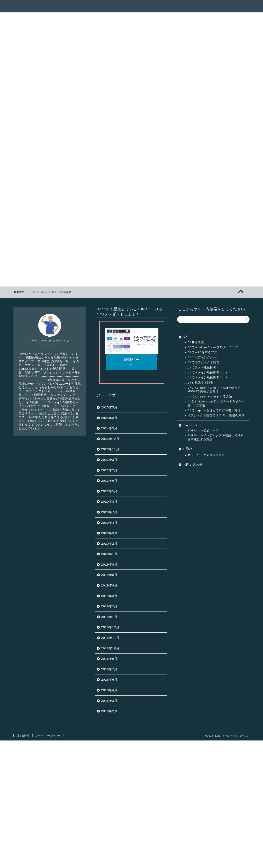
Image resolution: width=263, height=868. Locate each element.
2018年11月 (110, 638)
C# (186, 336)
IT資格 (188, 449)
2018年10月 (110, 648)
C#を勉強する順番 (200, 383)
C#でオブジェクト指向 (204, 362)
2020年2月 (109, 544)
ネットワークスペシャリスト (208, 455)
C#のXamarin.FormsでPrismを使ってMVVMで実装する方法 (214, 389)
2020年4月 (109, 523)
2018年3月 (109, 701)
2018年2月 (109, 711)
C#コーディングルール (204, 357)
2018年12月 (110, 627)
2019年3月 (109, 596)
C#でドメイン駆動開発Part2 (208, 377)
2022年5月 (109, 491)
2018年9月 (109, 659)
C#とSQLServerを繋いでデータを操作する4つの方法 (216, 403)
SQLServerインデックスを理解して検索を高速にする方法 (216, 437)
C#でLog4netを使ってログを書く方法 (214, 410)
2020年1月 (109, 554)
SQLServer (192, 425)
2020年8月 (109, 501)
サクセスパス (154, 6)
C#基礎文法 (196, 342)
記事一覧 (128, 6)
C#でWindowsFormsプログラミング (213, 347)
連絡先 (232, 6)
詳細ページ (131, 362)
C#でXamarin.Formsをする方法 (210, 397)
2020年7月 (109, 512)
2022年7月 (109, 470)
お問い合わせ (193, 464)
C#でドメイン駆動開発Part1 (208, 373)
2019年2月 (109, 606)
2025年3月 (109, 418)
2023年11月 (110, 449)
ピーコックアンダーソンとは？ (196, 6)
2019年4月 (109, 585)
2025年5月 (109, 407)
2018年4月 (109, 690)
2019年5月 (109, 575)
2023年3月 (109, 460)
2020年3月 (109, 533)
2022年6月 (109, 481)
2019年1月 (109, 617)
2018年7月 (109, 669)
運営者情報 (23, 736)
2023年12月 (110, 439)
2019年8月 (109, 564)
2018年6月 (109, 680)
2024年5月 (109, 428)
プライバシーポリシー (48, 736)
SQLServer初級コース (203, 430)
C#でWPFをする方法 (202, 352)
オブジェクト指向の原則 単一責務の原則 (216, 415)
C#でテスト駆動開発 (202, 368)
